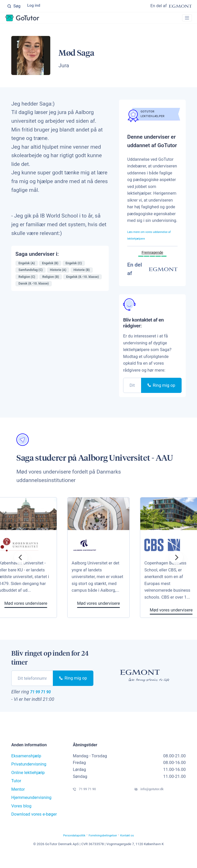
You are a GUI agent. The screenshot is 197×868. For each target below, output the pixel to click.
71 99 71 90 (46, 702)
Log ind (35, 6)
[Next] (176, 567)
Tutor (16, 793)
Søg (14, 6)
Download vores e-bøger (34, 826)
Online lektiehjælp (28, 784)
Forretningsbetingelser (105, 847)
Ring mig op (161, 395)
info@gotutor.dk (159, 803)
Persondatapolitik (64, 847)
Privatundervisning (29, 776)
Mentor (18, 801)
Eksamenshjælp (26, 768)
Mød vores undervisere (114, 613)
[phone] (132, 395)
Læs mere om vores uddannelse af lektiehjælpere (146, 241)
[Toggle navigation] (185, 20)
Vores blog (21, 818)
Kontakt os (139, 847)
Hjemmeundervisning (31, 809)
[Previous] (21, 567)
